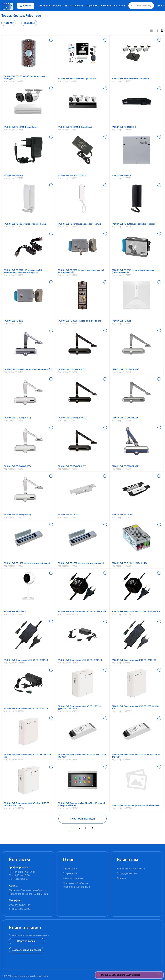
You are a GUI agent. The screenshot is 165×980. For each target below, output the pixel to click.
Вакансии (106, 6)
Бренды (79, 6)
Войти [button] (161, 6)
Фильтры (29, 23)
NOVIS (68, 6)
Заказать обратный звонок (27, 950)
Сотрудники (92, 6)
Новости (58, 6)
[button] (132, 6)
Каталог (9, 23)
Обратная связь (27, 941)
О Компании (44, 6)
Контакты (119, 6)
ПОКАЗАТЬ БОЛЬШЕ (83, 819)
